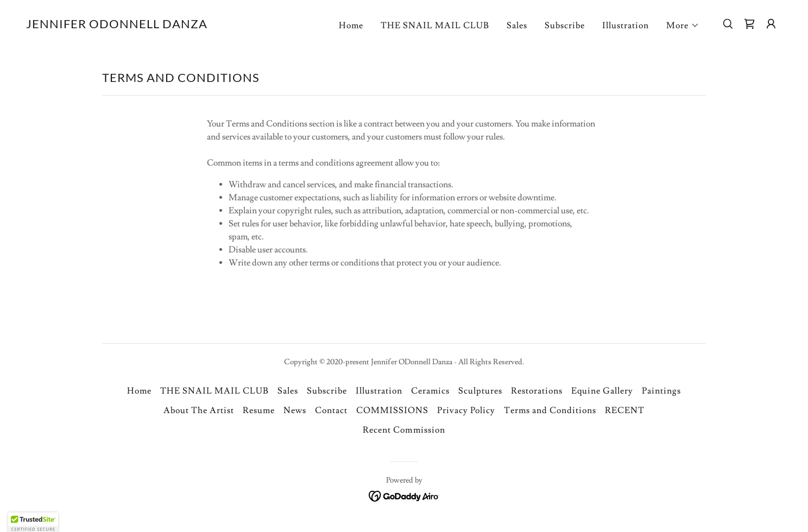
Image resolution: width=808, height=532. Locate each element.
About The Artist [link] (199, 410)
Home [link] (351, 26)
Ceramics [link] (430, 391)
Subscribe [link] (565, 26)
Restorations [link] (537, 391)
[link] (117, 26)
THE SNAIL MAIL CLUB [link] (435, 26)
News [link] (295, 410)
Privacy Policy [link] (466, 410)
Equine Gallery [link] (602, 391)
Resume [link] (259, 410)
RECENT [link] (625, 410)
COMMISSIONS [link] (392, 410)
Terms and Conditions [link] (550, 410)
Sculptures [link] (480, 391)
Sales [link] (517, 26)
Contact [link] (331, 410)
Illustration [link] (626, 26)
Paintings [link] (661, 391)
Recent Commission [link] (404, 430)
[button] (683, 26)
